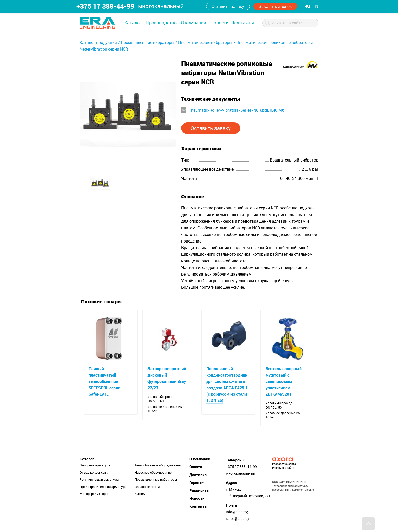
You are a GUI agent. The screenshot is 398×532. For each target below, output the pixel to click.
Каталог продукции (98, 42)
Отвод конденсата (94, 472)
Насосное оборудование (153, 472)
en (315, 6)
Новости (219, 23)
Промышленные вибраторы (148, 42)
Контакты (243, 23)
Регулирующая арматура (99, 479)
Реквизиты (199, 490)
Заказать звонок (275, 6)
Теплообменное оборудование (158, 465)
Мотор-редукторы (94, 494)
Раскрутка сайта (283, 468)
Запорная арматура (95, 465)
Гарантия (197, 482)
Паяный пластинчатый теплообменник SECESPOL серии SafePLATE (104, 381)
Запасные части (147, 487)
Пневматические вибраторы (205, 42)
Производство (161, 23)
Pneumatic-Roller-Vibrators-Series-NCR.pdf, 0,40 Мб (236, 110)
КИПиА (140, 494)
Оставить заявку (228, 6)
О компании (194, 23)
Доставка (198, 475)
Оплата (196, 467)
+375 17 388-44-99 (105, 6)
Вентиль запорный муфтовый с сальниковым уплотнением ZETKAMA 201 (284, 381)
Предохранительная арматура (103, 487)
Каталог (133, 23)
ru (307, 6)
